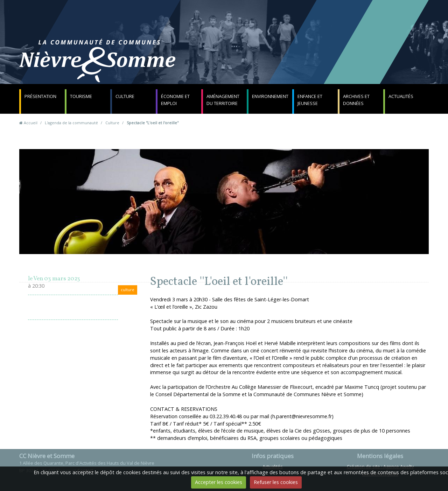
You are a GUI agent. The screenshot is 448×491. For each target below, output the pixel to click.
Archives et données (356, 100)
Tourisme (81, 96)
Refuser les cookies (276, 482)
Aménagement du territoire (223, 100)
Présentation (40, 96)
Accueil (31, 123)
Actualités (401, 96)
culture (128, 290)
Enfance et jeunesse (310, 100)
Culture (125, 96)
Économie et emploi (175, 100)
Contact (309, 65)
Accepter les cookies (219, 482)
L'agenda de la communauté (71, 123)
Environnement (270, 96)
